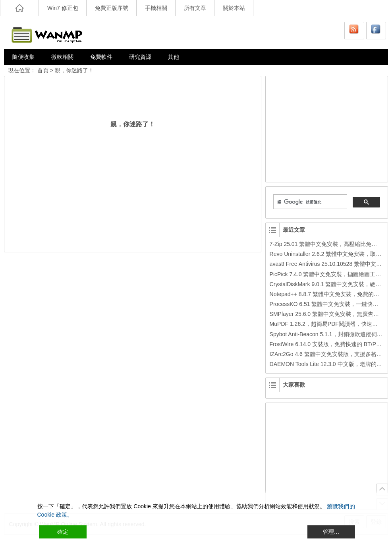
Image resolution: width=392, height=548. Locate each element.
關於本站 (234, 8)
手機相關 (156, 8)
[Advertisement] (327, 128)
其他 (174, 57)
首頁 (43, 70)
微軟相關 (62, 57)
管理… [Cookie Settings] (331, 532)
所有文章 (195, 8)
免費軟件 (101, 57)
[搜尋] (310, 202)
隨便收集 (23, 57)
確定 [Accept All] (63, 532)
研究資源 (140, 57)
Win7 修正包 (63, 8)
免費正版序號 (112, 8)
